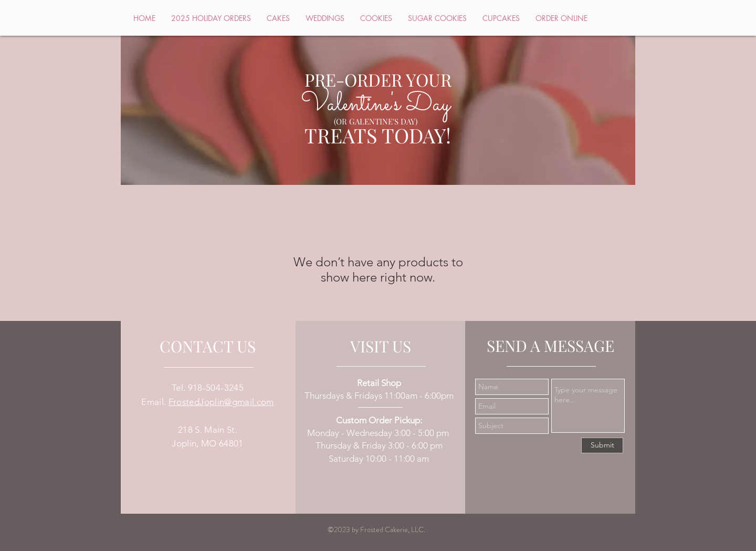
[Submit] (602, 445)
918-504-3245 (216, 388)
